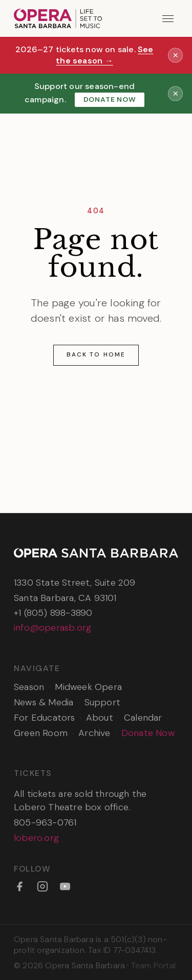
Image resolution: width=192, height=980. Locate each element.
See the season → (105, 55)
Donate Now (110, 99)
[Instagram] (42, 886)
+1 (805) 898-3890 (53, 613)
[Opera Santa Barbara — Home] (58, 18)
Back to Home (96, 354)
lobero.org (36, 838)
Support (102, 702)
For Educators (45, 718)
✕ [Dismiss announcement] (176, 55)
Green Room (41, 733)
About (100, 718)
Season (29, 687)
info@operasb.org (52, 628)
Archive (94, 733)
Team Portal (153, 965)
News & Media (44, 702)
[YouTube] (65, 886)
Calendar (143, 718)
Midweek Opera (88, 687)
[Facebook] (19, 886)
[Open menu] (168, 19)
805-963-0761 (45, 822)
